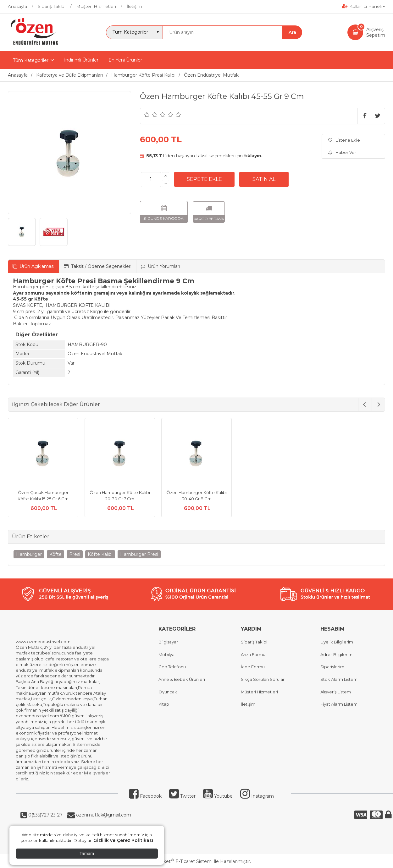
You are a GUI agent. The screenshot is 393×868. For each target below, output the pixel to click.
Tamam (87, 854)
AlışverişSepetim (376, 32)
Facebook (145, 796)
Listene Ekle (344, 140)
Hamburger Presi (139, 554)
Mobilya (166, 654)
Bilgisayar (168, 642)
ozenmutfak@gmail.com (103, 815)
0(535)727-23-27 (45, 815)
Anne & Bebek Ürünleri (182, 679)
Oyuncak (168, 692)
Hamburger (29, 554)
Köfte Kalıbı (100, 554)
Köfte (55, 554)
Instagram (257, 796)
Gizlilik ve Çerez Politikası (123, 840)
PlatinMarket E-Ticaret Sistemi (177, 861)
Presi (75, 554)
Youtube (218, 796)
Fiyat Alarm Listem (339, 704)
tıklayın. (253, 156)
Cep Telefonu (172, 667)
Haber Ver (342, 152)
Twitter (182, 796)
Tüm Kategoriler (31, 60)
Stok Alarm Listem (339, 679)
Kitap (164, 704)
